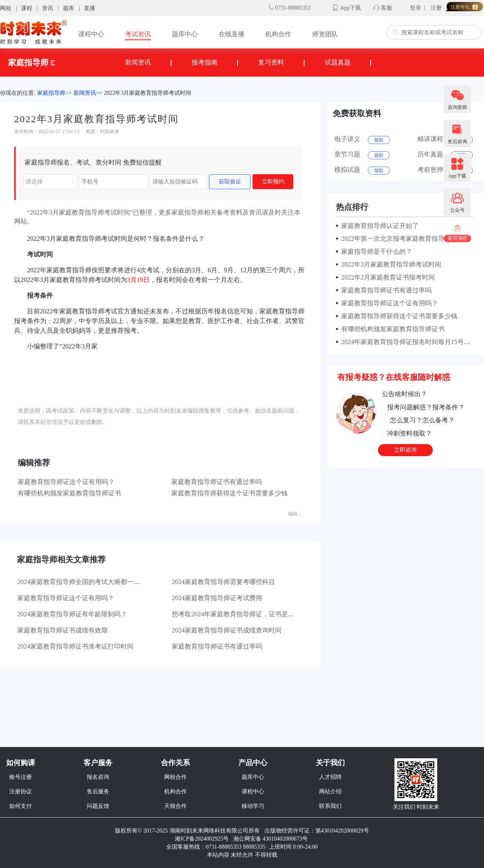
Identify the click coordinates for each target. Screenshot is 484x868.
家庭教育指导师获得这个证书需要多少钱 (229, 493)
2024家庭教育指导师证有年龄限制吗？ (72, 614)
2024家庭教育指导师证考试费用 (217, 598)
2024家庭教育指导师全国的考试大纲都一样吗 (82, 582)
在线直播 (232, 34)
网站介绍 (330, 792)
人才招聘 (330, 777)
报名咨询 (98, 777)
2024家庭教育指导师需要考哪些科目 (223, 582)
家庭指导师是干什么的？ (375, 251)
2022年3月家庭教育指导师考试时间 (147, 93)
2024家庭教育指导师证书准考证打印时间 (75, 646)
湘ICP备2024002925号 (202, 839)
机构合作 (278, 34)
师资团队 (325, 34)
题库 (69, 8)
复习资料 (271, 62)
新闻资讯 (138, 62)
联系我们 (330, 806)
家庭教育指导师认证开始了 (378, 226)
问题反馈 (98, 806)
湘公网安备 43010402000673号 (271, 839)
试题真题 (338, 62)
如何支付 (21, 806)
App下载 (350, 8)
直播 (90, 8)
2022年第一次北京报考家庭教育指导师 (394, 239)
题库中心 (185, 34)
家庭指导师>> (54, 93)
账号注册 (21, 777)
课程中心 (91, 34)
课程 (27, 8)
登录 (415, 8)
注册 (436, 8)
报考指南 (204, 62)
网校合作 (175, 777)
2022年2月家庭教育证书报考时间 (386, 277)
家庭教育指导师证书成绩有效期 (63, 630)
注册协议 (21, 792)
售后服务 (98, 792)
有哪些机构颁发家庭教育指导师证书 (69, 493)
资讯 (48, 8)
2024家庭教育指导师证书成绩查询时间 (227, 630)
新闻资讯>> (88, 93)
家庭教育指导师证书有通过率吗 (217, 482)
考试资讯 (138, 34)
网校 (6, 8)
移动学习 (253, 806)
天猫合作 (175, 806)
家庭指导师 (31, 63)
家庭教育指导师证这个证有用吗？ (66, 482)
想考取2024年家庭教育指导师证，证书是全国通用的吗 (249, 614)
